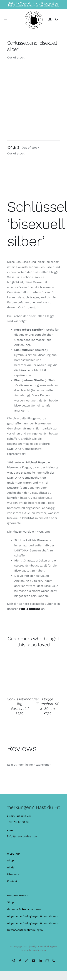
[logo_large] (34, 12)
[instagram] (13, 961)
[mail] (47, 961)
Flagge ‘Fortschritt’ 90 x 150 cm (48, 704)
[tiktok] (27, 961)
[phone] (54, 961)
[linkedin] (40, 961)
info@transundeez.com (23, 836)
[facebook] (20, 961)
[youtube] (34, 961)
